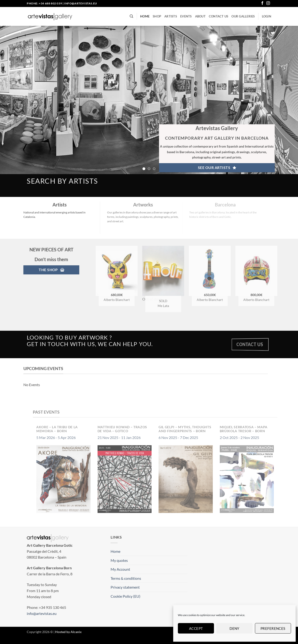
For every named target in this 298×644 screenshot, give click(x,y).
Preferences (273, 628)
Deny (234, 628)
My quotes (119, 560)
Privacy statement (125, 587)
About (200, 16)
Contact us (219, 16)
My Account (120, 569)
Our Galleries (243, 16)
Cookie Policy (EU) (125, 596)
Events (186, 16)
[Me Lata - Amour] (171, 271)
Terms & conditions (126, 578)
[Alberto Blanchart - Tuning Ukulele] (217, 271)
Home (145, 16)
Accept (196, 628)
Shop (157, 16)
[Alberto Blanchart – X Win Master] (264, 271)
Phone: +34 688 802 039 (44, 3)
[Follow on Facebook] (262, 3)
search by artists (62, 181)
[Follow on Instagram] (268, 3)
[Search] (131, 16)
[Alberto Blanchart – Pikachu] (124, 271)
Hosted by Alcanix (68, 632)
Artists (171, 16)
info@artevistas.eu (81, 3)
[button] (267, 16)
